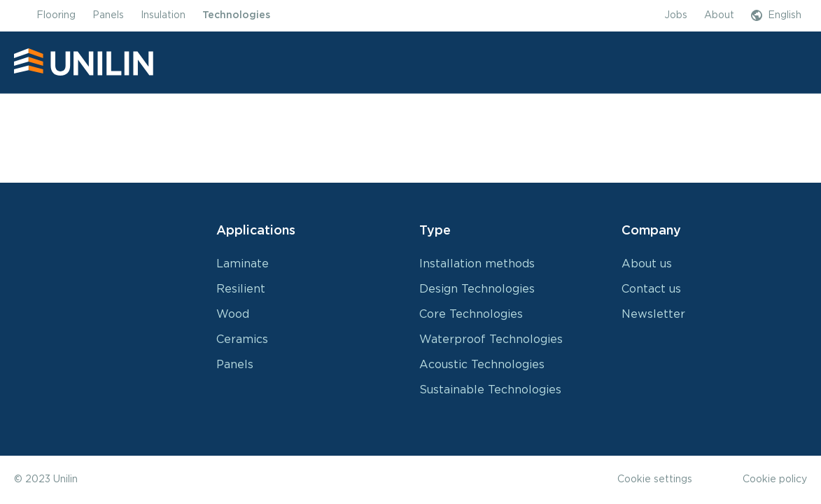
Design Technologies (477, 289)
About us (647, 264)
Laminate (243, 264)
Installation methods (477, 264)
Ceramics (242, 339)
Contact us (651, 289)
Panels (235, 365)
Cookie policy (775, 479)
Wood (233, 314)
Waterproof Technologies (491, 339)
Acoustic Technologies (482, 365)
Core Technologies (471, 314)
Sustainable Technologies (490, 390)
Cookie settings (655, 479)
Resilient (241, 289)
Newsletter (653, 314)
